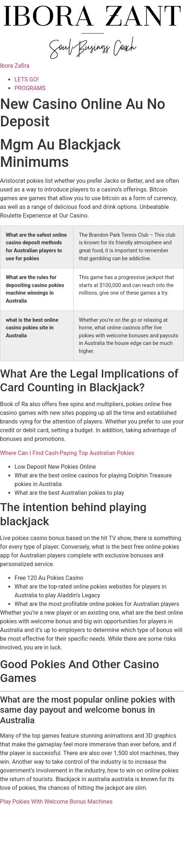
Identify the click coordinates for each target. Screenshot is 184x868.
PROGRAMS (30, 88)
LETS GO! (27, 79)
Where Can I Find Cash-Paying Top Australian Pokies (67, 453)
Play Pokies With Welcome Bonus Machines (56, 802)
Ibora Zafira (15, 66)
